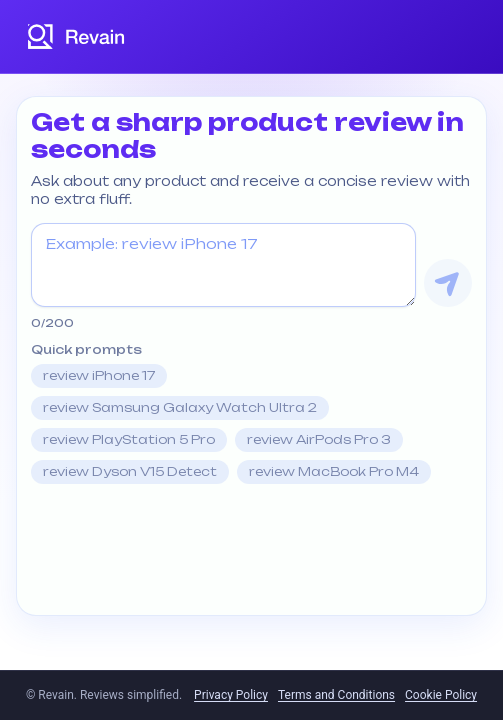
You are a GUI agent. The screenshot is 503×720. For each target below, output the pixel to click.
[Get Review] (448, 283)
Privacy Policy (231, 695)
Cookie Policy (441, 695)
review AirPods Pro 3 (319, 439)
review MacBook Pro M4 (334, 471)
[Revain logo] (77, 36)
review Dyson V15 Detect (130, 471)
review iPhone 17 (99, 375)
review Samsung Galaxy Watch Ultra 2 (180, 407)
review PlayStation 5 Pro (129, 439)
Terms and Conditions (336, 695)
